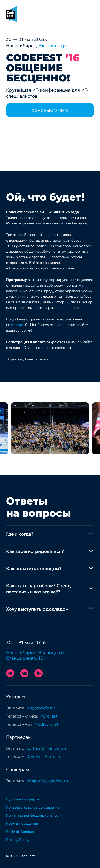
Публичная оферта (23, 799)
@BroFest (49, 716)
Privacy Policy (18, 840)
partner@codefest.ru (46, 748)
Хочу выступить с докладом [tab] (37, 609)
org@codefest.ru (42, 708)
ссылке (17, 325)
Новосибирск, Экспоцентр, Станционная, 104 (36, 655)
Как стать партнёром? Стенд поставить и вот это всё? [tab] (38, 589)
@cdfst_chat (47, 724)
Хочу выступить (50, 110)
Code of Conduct (20, 832)
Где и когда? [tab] (20, 534)
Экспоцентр (52, 45)
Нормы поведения (22, 823)
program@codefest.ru (47, 781)
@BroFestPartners (44, 756)
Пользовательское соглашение (33, 807)
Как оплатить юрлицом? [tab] (34, 568)
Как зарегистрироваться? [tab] (35, 551)
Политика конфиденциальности (34, 815)
